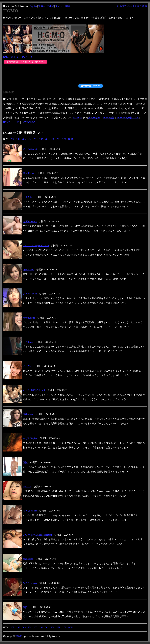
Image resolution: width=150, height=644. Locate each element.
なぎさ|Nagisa (30, 438)
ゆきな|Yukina (30, 511)
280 (53, 139)
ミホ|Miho (28, 197)
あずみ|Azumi (30, 221)
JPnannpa (77, 118)
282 (41, 139)
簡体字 (50, 6)
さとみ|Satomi (30, 149)
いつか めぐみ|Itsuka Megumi (37, 535)
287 (12, 139)
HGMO (19, 636)
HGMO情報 (108, 118)
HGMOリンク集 (11, 122)
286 (18, 139)
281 (47, 139)
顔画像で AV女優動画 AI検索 (132, 6)
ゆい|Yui (27, 487)
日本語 (67, 6)
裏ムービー (94, 118)
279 (58, 139)
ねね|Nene (28, 559)
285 (24, 139)
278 (64, 139)
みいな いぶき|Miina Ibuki (36, 246)
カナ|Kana (28, 342)
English (33, 6)
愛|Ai (26, 462)
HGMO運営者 (29, 122)
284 (30, 139)
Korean (59, 6)
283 (35, 139)
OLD (70, 139)
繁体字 (42, 6)
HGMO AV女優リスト (128, 118)
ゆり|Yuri (28, 366)
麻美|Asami (29, 270)
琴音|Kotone (29, 173)
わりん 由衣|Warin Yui (34, 390)
